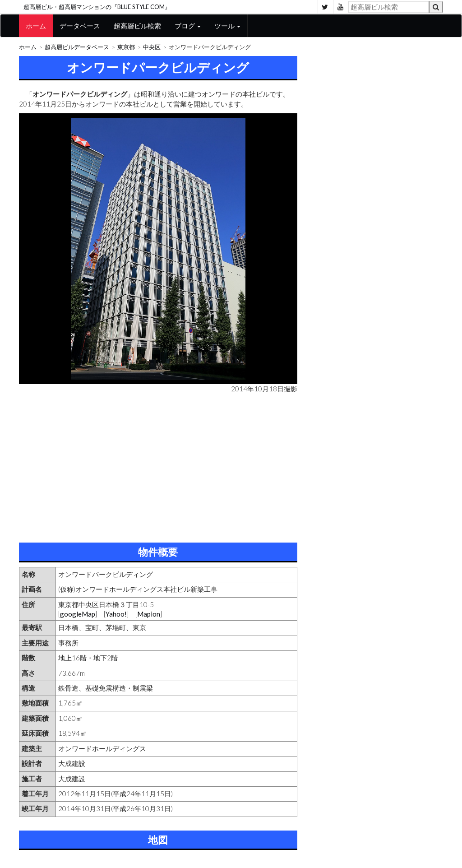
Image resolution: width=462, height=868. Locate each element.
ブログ (188, 26)
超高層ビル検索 (137, 26)
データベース (80, 26)
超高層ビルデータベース (77, 47)
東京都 (126, 47)
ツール (227, 26)
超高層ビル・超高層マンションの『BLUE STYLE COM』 (97, 7)
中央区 (152, 47)
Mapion (149, 614)
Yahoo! (116, 614)
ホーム (36, 26)
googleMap (78, 614)
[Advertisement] (158, 466)
